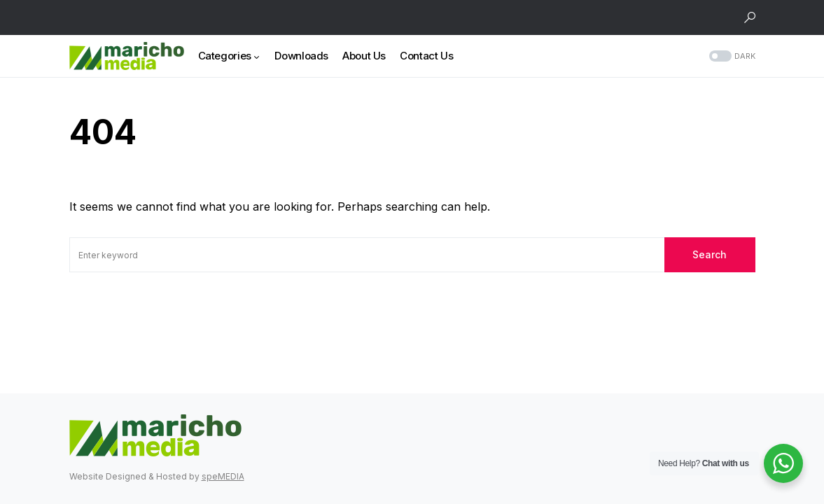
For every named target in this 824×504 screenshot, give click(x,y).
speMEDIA (223, 476)
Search (710, 254)
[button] (750, 17)
